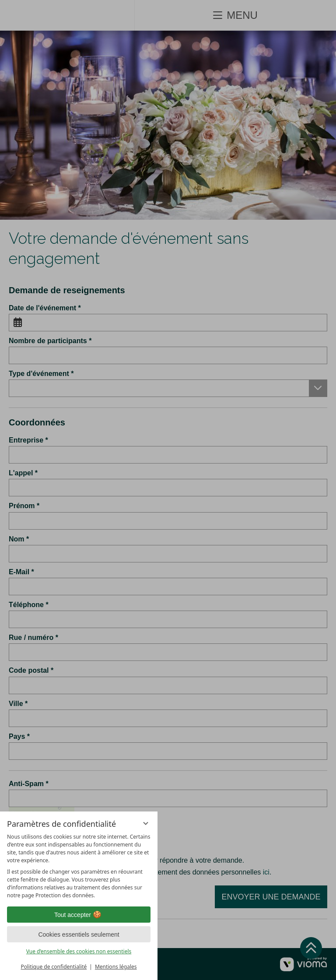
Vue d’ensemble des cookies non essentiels (79, 951)
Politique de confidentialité (54, 967)
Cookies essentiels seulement (79, 934)
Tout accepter (79, 915)
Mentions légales (116, 967)
